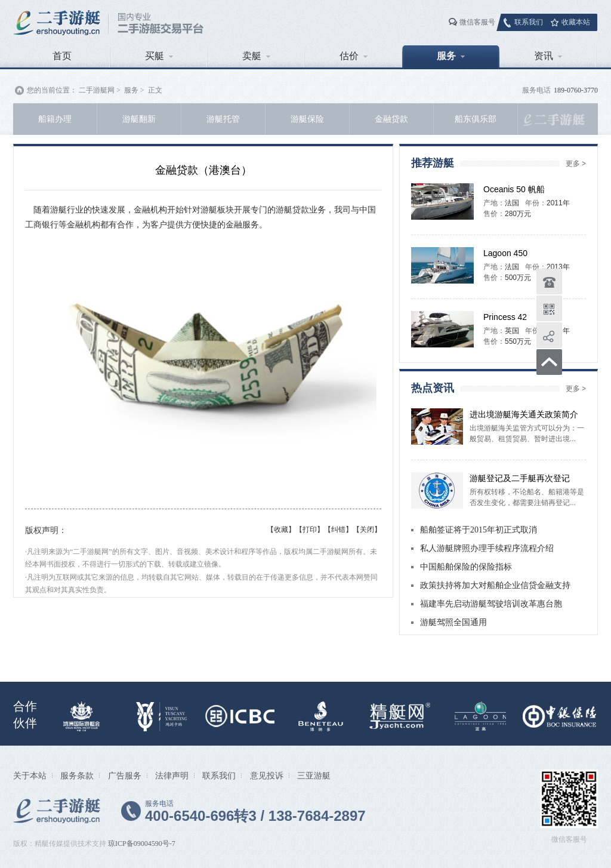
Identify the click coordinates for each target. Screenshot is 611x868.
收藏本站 (576, 22)
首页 (62, 56)
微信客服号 (477, 22)
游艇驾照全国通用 (453, 622)
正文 (155, 90)
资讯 (548, 56)
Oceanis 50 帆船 (514, 189)
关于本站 (30, 775)
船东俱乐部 (476, 119)
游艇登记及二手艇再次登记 (520, 478)
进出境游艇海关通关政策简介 (524, 414)
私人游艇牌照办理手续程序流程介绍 (487, 548)
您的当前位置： (52, 90)
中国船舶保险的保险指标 (466, 567)
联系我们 (529, 22)
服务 (451, 56)
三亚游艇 (314, 775)
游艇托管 (223, 119)
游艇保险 (307, 119)
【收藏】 (281, 530)
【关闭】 (367, 530)
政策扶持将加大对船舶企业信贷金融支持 (495, 585)
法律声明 (172, 775)
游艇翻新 (139, 119)
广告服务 (125, 775)
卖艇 (256, 56)
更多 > (576, 164)
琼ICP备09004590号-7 (142, 844)
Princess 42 (505, 317)
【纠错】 (338, 530)
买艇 (159, 56)
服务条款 (77, 775)
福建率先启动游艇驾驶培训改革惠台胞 (491, 604)
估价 (354, 56)
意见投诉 (267, 775)
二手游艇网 (97, 90)
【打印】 (310, 530)
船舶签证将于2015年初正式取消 (479, 530)
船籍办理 (55, 119)
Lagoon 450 (505, 253)
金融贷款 (391, 119)
